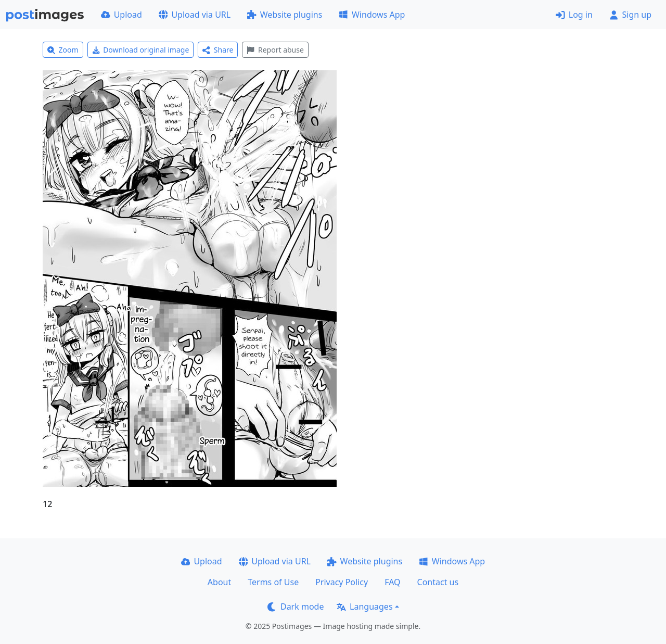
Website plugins (285, 15)
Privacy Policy (342, 582)
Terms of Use (273, 582)
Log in (574, 15)
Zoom (63, 50)
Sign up (630, 15)
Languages (364, 607)
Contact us (438, 582)
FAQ (392, 582)
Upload (121, 15)
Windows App (372, 15)
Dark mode (296, 607)
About (219, 582)
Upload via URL (195, 15)
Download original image (141, 50)
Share (218, 50)
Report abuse (275, 50)
